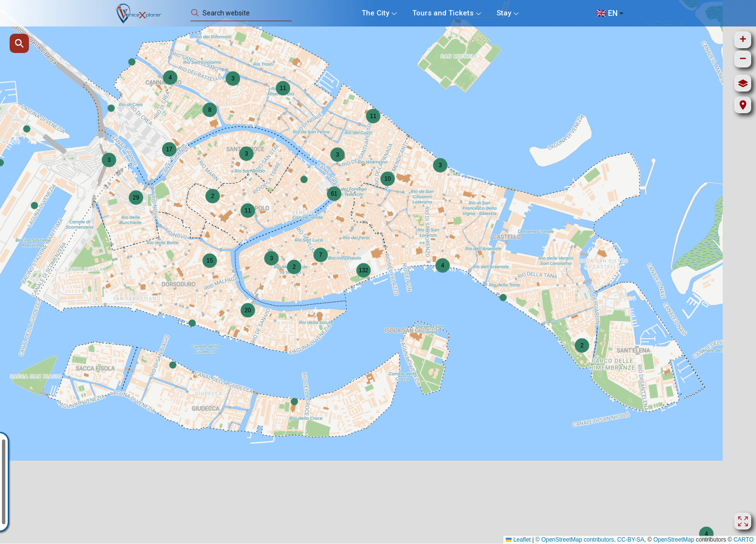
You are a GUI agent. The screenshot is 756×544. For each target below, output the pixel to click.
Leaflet (518, 540)
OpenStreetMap (674, 540)
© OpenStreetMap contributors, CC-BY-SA (590, 540)
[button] (304, 179)
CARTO (743, 540)
